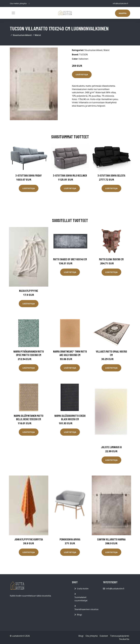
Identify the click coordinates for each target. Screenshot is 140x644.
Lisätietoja (82, 74)
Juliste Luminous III (111, 447)
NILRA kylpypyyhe (29, 291)
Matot (38, 35)
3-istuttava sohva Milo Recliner (70, 175)
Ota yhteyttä (92, 636)
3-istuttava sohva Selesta (111, 175)
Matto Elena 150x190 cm (111, 259)
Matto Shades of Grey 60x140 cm (70, 259)
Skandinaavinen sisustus (86, 609)
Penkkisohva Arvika (70, 539)
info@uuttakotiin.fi (120, 3)
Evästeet (104, 636)
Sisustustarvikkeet (22, 35)
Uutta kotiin (83, 589)
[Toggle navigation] (13, 13)
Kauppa (123, 13)
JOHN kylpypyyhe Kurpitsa (29, 539)
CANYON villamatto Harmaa (111, 539)
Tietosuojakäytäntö (120, 636)
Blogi (79, 615)
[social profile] (29, 3)
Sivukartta (124, 639)
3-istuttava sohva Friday (29, 175)
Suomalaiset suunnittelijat (81, 599)
